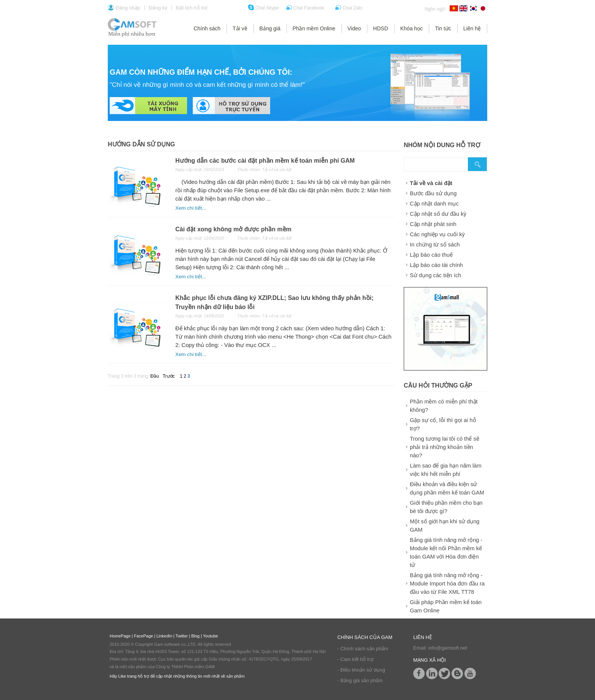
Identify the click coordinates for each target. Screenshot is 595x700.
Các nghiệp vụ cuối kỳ (437, 234)
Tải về (240, 28)
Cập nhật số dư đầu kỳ (438, 214)
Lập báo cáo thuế (431, 255)
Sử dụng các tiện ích (435, 275)
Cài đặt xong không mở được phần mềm (233, 229)
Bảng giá (270, 28)
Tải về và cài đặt (431, 183)
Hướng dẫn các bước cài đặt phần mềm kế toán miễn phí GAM (265, 161)
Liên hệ (472, 28)
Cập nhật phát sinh (433, 224)
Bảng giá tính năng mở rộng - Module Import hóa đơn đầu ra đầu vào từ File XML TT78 (447, 584)
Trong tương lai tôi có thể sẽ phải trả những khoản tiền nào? (445, 447)
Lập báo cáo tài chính (436, 265)
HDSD (381, 28)
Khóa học (412, 28)
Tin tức (443, 28)
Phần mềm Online (314, 28)
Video (354, 28)
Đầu (154, 376)
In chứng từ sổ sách (435, 245)
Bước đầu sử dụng (433, 193)
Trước (169, 376)
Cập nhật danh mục (434, 204)
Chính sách (207, 28)
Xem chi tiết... (191, 208)
